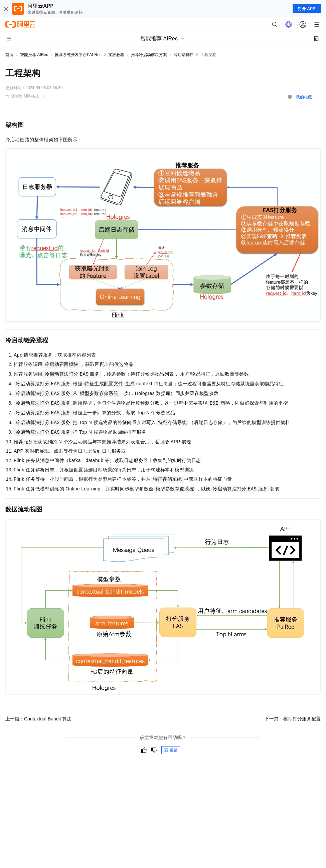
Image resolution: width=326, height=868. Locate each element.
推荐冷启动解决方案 (149, 55)
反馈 (171, 750)
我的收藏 (304, 97)
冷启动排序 (184, 55)
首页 (9, 55)
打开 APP (307, 9)
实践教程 (116, 55)
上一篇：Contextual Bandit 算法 (38, 719)
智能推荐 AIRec (34, 55)
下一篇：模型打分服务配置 (293, 719)
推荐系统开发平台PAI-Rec (78, 55)
